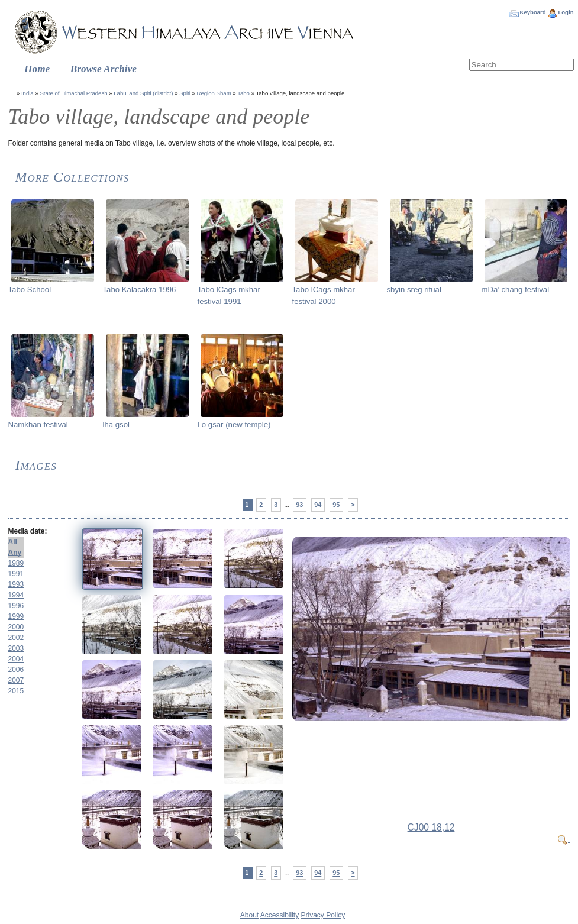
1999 (16, 616)
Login (566, 12)
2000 (16, 627)
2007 (16, 680)
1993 (16, 584)
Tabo (243, 93)
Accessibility (280, 915)
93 (299, 505)
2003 (16, 648)
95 (336, 505)
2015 (16, 691)
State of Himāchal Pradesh (73, 93)
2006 (16, 670)
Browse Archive (104, 69)
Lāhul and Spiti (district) (143, 93)
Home (37, 69)
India (28, 93)
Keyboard (532, 12)
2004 (16, 659)
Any (15, 553)
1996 (16, 606)
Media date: (28, 531)
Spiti (185, 93)
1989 (16, 563)
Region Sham (214, 93)
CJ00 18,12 (431, 827)
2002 (16, 638)
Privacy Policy (323, 915)
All (13, 542)
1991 (16, 574)
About (249, 915)
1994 (16, 595)
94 (318, 505)
